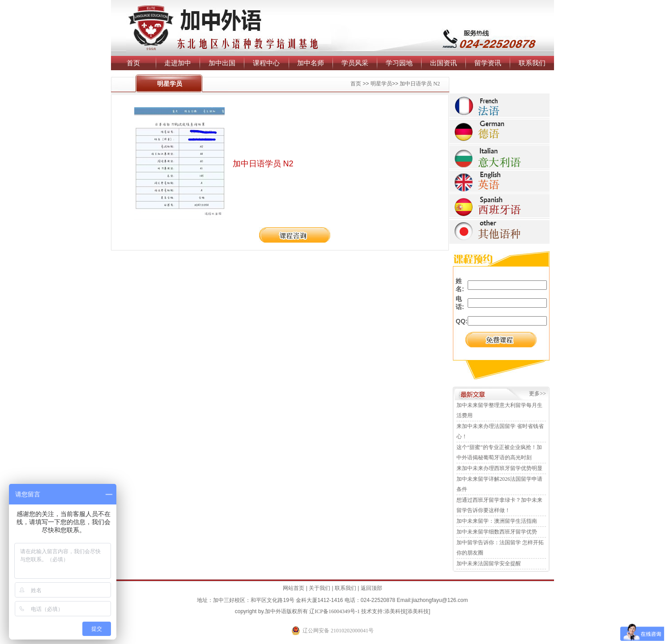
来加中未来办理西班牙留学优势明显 (499, 468)
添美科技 (395, 611)
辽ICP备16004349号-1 (335, 611)
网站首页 (294, 588)
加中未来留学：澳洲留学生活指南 (497, 521)
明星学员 (381, 84)
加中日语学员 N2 (420, 84)
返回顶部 (371, 588)
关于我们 (320, 588)
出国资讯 (443, 63)
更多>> (537, 394)
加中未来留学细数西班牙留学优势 (497, 532)
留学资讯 (488, 63)
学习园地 (399, 63)
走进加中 (178, 63)
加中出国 (222, 63)
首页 (133, 63)
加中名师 (311, 63)
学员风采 (355, 63)
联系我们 (532, 63)
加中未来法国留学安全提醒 (489, 563)
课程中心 (266, 63)
